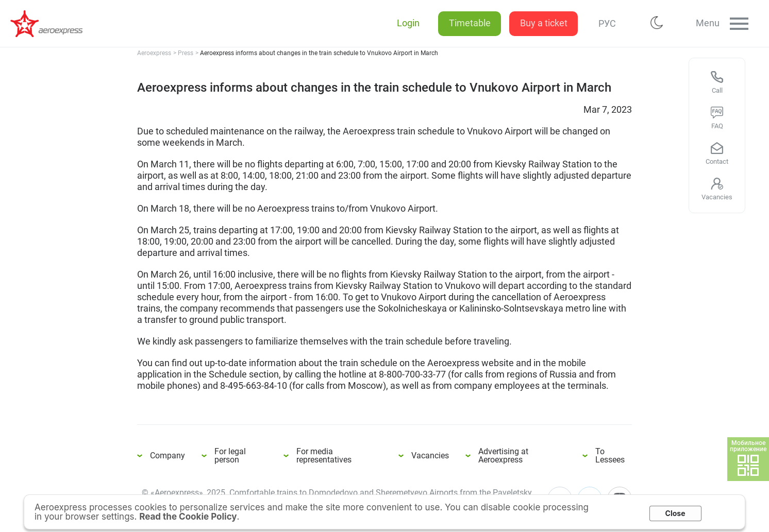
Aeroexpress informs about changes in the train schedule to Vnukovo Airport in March (52, 24)
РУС (604, 23)
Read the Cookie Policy (188, 517)
